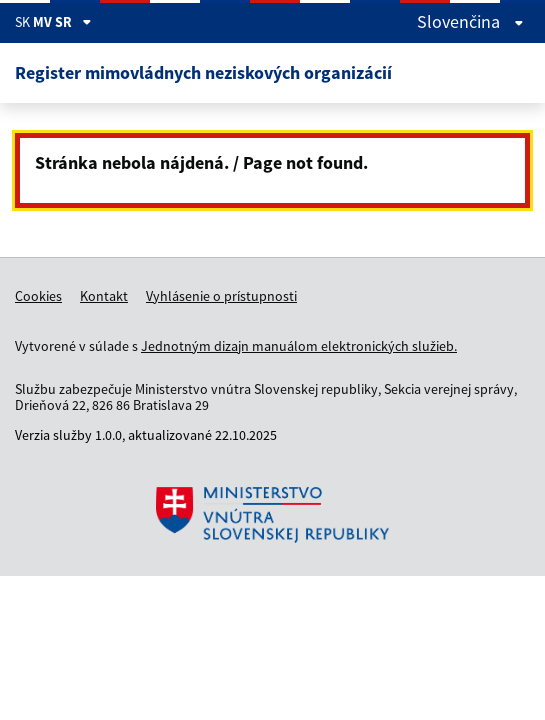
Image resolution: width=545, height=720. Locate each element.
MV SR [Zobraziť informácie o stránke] (62, 22)
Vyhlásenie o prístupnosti (221, 296)
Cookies (38, 296)
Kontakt (104, 296)
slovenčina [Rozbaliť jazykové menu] (470, 22)
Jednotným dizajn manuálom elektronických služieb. (299, 346)
